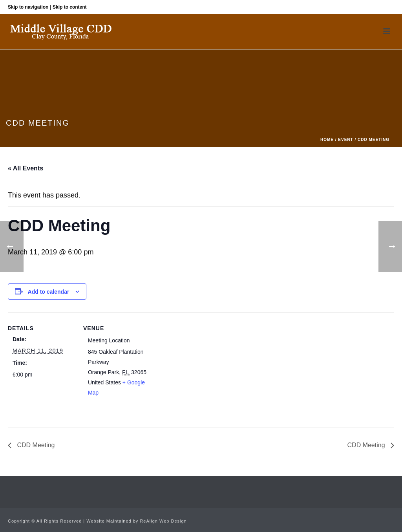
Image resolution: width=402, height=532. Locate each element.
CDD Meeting (35, 445)
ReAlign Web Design (163, 521)
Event (345, 140)
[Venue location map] (200, 367)
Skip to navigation (28, 7)
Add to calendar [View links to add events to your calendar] (49, 292)
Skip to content (70, 7)
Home (327, 140)
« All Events (26, 168)
